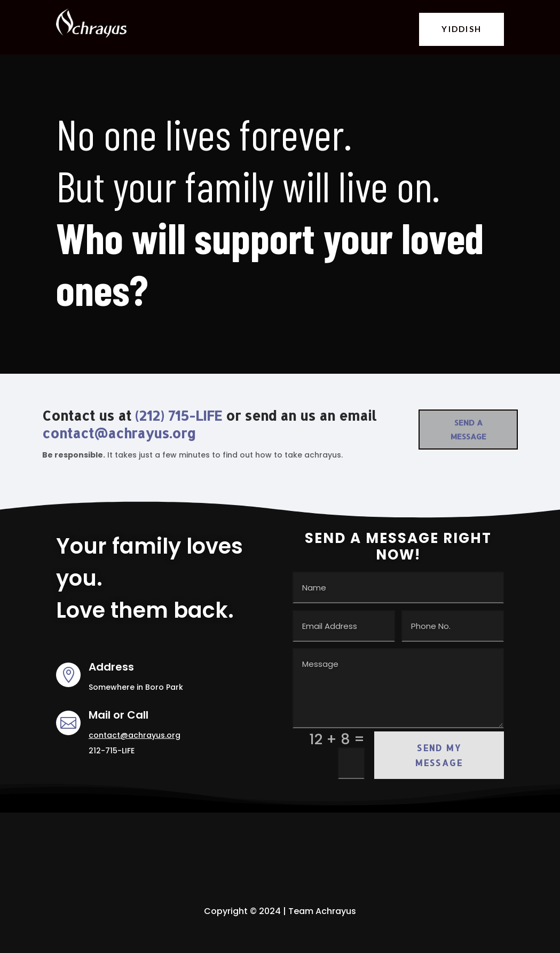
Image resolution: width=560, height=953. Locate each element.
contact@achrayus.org (119, 433)
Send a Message (468, 430)
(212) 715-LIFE (179, 415)
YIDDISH (462, 29)
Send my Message (439, 755)
